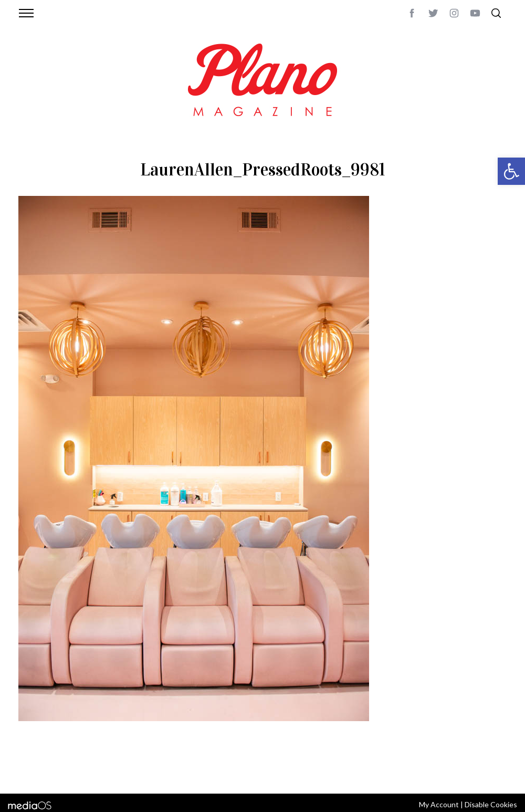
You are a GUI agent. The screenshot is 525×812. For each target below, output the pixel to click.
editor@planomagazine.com (333, 772)
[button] (511, 171)
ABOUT (30, 772)
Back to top (478, 772)
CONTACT (61, 772)
